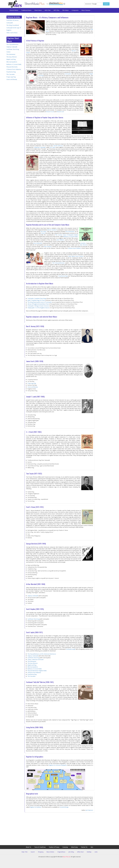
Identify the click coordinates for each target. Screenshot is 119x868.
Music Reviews (86, 10)
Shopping (41, 852)
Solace (8, 52)
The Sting (43, 231)
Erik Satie (52, 147)
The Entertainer (11, 54)
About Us (29, 847)
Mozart (74, 51)
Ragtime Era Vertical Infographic (58, 765)
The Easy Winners (12, 57)
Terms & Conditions (40, 847)
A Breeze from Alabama (14, 69)
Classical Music (14, 10)
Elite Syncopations (12, 62)
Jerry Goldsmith (38, 243)
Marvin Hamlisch (52, 230)
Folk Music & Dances (13, 20)
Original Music (61, 852)
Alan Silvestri (84, 245)
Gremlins (83, 243)
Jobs (92, 847)
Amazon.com (60, 112)
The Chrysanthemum (58, 263)
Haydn (28, 52)
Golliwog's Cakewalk (40, 147)
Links (96, 852)
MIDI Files (48, 10)
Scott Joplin (10, 23)
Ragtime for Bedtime (35, 807)
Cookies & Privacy (54, 847)
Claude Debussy (58, 146)
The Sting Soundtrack (13, 25)
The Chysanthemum (12, 44)
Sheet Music (38, 10)
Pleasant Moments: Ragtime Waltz (37, 671)
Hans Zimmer (48, 247)
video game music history (76, 256)
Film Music (65, 10)
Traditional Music (26, 10)
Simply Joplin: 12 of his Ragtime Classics (39, 308)
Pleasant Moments (12, 67)
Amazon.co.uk (50, 112)
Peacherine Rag (11, 72)
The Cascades (11, 74)
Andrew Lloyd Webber (75, 248)
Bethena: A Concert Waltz (14, 64)
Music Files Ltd (67, 857)
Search (33, 852)
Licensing (65, 847)
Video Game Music (12, 33)
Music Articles (50, 852)
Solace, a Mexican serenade (36, 660)
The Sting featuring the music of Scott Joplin (40, 302)
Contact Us (84, 847)
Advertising (74, 847)
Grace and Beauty (12, 79)
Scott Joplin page (71, 649)
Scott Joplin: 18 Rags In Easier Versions (38, 306)
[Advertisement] (14, 111)
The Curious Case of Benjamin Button (67, 235)
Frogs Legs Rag (11, 77)
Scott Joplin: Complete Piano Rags (37, 298)
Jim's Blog (71, 852)
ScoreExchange (64, 807)
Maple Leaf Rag (11, 59)
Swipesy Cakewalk (12, 47)
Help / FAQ (24, 852)
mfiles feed (80, 852)
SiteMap (89, 852)
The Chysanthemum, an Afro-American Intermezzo (42, 654)
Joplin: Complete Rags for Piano (36, 300)
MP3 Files (56, 10)
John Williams (61, 240)
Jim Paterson (89, 810)
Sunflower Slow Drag (13, 49)
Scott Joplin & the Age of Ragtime (14, 29)
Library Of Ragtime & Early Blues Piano (38, 304)
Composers (75, 10)
